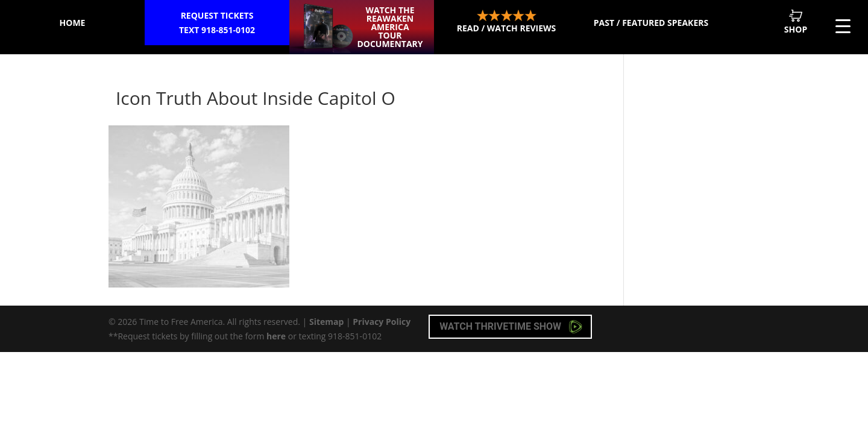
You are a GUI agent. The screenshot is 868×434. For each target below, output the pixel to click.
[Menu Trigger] (843, 26)
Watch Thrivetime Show (511, 327)
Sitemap (326, 322)
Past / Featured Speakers (651, 23)
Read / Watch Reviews (507, 22)
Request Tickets (217, 24)
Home (73, 23)
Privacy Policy (382, 322)
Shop (796, 22)
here (276, 336)
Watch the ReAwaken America (390, 27)
